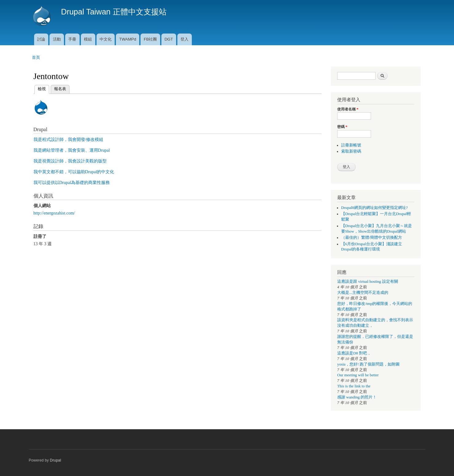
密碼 (342, 127)
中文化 (106, 39)
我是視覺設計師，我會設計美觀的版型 (70, 161)
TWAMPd (128, 39)
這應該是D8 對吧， (354, 353)
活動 (57, 39)
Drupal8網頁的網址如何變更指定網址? (375, 208)
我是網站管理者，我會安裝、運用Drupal (72, 150)
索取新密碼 (351, 151)
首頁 (36, 57)
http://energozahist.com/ (54, 213)
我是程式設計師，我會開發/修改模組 (69, 140)
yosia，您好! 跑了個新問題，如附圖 (368, 364)
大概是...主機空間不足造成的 (363, 293)
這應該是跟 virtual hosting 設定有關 (368, 282)
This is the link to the (354, 386)
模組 (88, 39)
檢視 (42, 88)
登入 (184, 39)
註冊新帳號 (351, 145)
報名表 (60, 89)
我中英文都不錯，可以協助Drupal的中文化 (74, 172)
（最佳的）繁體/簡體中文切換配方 (372, 238)
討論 (41, 39)
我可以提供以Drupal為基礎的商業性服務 (72, 183)
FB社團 (150, 39)
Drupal (55, 460)
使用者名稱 (348, 109)
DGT (169, 39)
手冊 (72, 39)
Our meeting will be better (358, 375)
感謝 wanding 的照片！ (357, 397)
